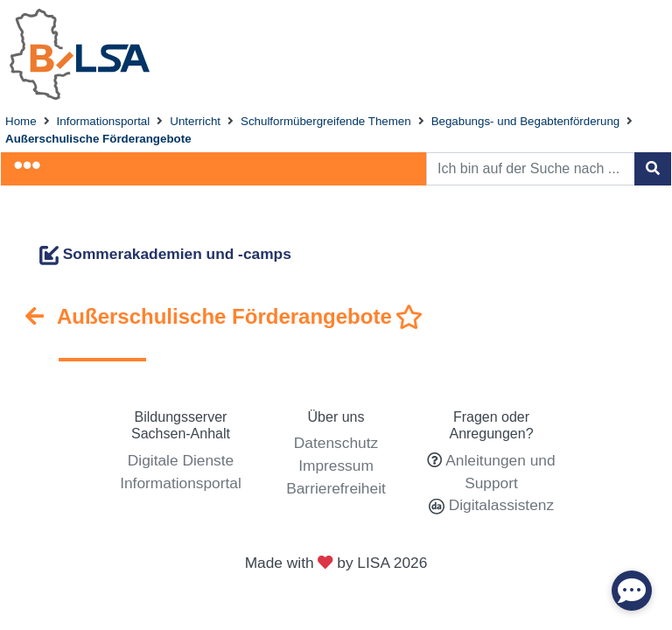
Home (21, 121)
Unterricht (195, 121)
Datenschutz (336, 443)
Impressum (336, 465)
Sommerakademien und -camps (165, 254)
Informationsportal (104, 121)
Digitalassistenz (499, 505)
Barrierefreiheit (336, 488)
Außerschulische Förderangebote (98, 139)
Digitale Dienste (181, 460)
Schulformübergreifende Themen (326, 121)
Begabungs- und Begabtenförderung (526, 121)
